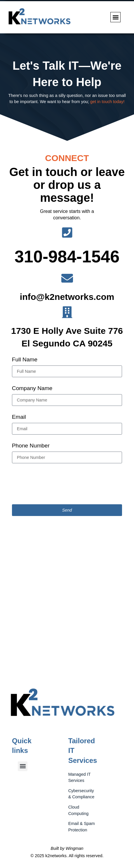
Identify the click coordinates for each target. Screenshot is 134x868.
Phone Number (31, 446)
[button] (115, 17)
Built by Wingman (67, 848)
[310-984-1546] (67, 233)
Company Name (32, 389)
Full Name (25, 360)
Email (19, 417)
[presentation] (56, 484)
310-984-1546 (67, 257)
